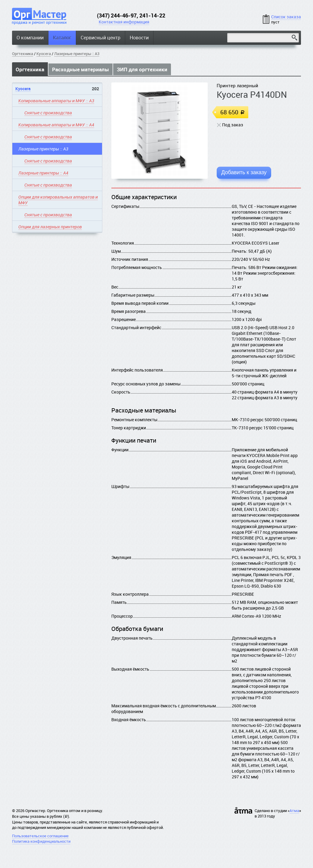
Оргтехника (23, 54)
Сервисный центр (101, 38)
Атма (294, 811)
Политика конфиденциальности (41, 841)
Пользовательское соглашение (40, 836)
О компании (30, 38)
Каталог (62, 38)
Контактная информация (124, 22)
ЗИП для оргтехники (142, 69)
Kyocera (44, 54)
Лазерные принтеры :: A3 (77, 54)
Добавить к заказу (244, 172)
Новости (139, 38)
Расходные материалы (81, 69)
